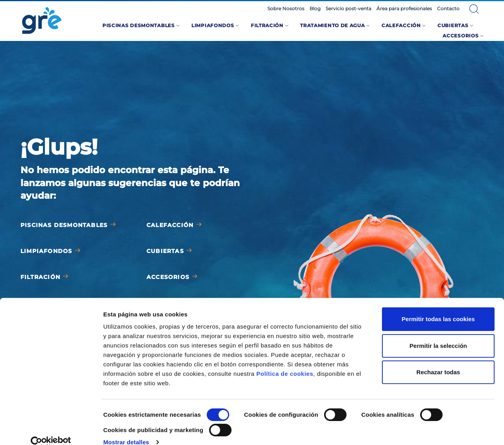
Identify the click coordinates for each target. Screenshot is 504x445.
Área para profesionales (404, 9)
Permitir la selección (438, 333)
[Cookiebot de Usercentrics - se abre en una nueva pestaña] (51, 430)
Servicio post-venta (348, 9)
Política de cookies (285, 361)
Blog (315, 9)
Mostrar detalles (126, 429)
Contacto (448, 9)
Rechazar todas (438, 359)
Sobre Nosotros (286, 9)
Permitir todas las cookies (438, 306)
